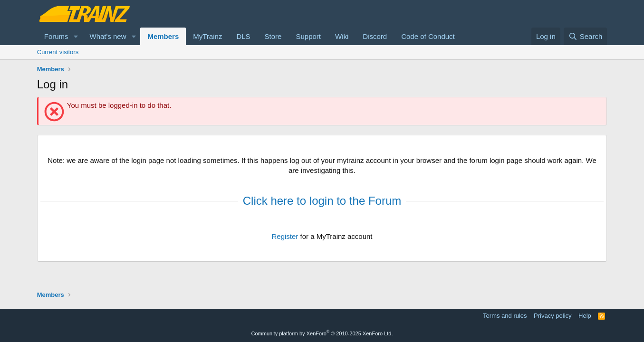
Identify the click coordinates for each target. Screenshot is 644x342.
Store (273, 36)
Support (308, 36)
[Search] (585, 36)
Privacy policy (553, 316)
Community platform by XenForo (322, 333)
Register (285, 236)
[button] (76, 36)
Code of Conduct (428, 36)
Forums (56, 36)
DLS (243, 36)
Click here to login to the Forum (322, 201)
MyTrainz (207, 36)
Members (163, 36)
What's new (108, 36)
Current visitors (58, 52)
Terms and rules (505, 316)
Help (585, 316)
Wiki (342, 36)
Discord (375, 36)
